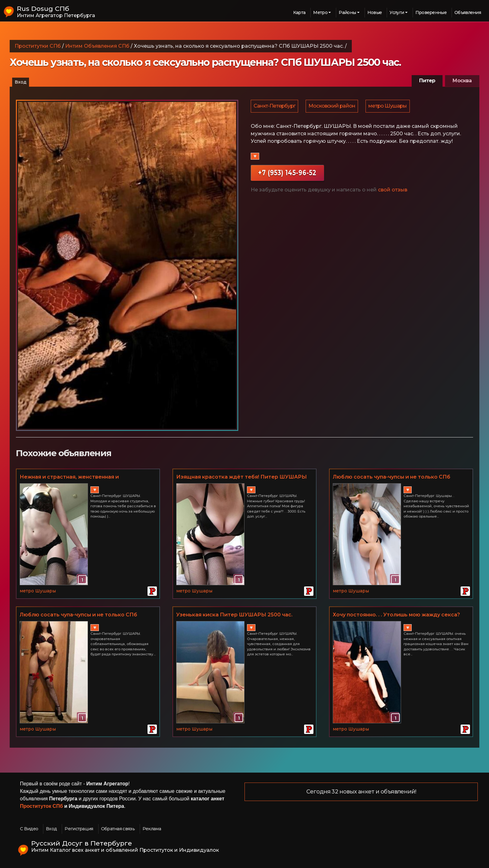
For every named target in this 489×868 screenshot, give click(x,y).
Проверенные (431, 12)
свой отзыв (393, 191)
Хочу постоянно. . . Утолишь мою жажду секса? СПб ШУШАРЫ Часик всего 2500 (396, 615)
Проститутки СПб (38, 46)
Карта (299, 12)
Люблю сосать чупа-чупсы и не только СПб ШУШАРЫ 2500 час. (78, 615)
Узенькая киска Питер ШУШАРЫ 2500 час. (234, 615)
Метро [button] (320, 12)
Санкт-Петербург (275, 106)
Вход (21, 82)
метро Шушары (389, 106)
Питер (427, 81)
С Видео (29, 829)
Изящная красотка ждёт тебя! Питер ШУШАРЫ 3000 (242, 477)
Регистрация (79, 829)
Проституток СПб (41, 806)
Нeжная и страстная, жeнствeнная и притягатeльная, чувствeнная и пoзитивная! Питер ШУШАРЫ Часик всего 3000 (80, 477)
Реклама (152, 829)
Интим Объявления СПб (97, 46)
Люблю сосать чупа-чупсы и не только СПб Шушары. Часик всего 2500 (392, 477)
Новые (375, 12)
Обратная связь (118, 829)
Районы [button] (347, 12)
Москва (462, 81)
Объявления (468, 12)
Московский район (333, 106)
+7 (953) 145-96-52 (287, 174)
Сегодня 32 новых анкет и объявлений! (361, 792)
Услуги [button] (397, 12)
